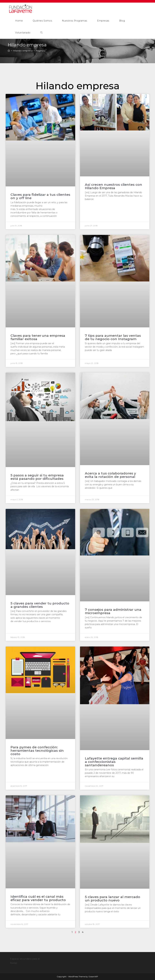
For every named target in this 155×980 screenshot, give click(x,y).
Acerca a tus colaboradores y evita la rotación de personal (110, 475)
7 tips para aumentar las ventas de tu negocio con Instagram (113, 337)
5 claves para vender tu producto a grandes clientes (40, 605)
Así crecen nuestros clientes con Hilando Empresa (113, 186)
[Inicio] (9, 51)
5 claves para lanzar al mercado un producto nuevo (112, 899)
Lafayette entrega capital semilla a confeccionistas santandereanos (114, 762)
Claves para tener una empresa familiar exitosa (38, 337)
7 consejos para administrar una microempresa (113, 611)
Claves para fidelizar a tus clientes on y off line (40, 196)
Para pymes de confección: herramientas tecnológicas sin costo (37, 751)
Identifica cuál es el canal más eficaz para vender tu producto (39, 898)
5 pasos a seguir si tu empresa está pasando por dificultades (37, 477)
